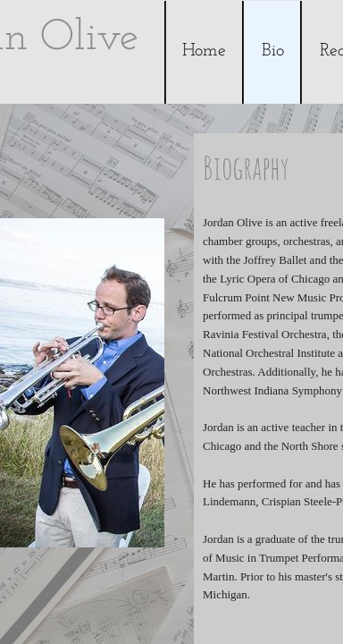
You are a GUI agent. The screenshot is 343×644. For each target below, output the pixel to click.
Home (204, 51)
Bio (273, 51)
